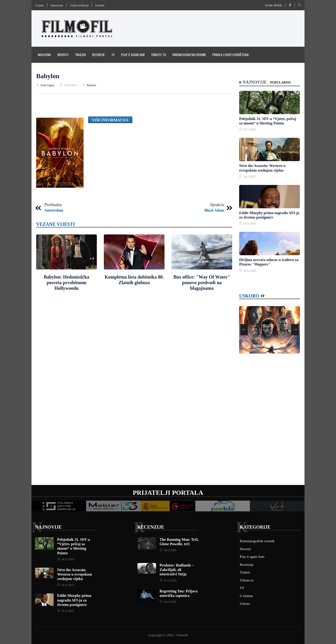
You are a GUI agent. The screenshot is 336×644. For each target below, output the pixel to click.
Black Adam (214, 210)
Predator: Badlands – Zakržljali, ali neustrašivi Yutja (177, 570)
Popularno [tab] (281, 83)
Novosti (63, 55)
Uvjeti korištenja (79, 5)
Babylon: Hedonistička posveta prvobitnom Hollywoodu (66, 283)
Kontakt (100, 5)
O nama (39, 5)
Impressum (57, 5)
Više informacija (110, 120)
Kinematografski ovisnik (189, 55)
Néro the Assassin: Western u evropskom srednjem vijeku (75, 574)
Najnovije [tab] (255, 82)
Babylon (48, 76)
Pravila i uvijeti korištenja (231, 55)
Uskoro (249, 296)
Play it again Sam (133, 55)
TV (113, 55)
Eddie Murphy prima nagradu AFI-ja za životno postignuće (74, 600)
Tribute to (158, 55)
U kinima (246, 596)
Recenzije (98, 55)
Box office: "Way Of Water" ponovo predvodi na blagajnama (202, 283)
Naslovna (44, 55)
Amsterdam (54, 210)
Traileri (80, 55)
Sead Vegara (48, 85)
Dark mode (273, 5)
